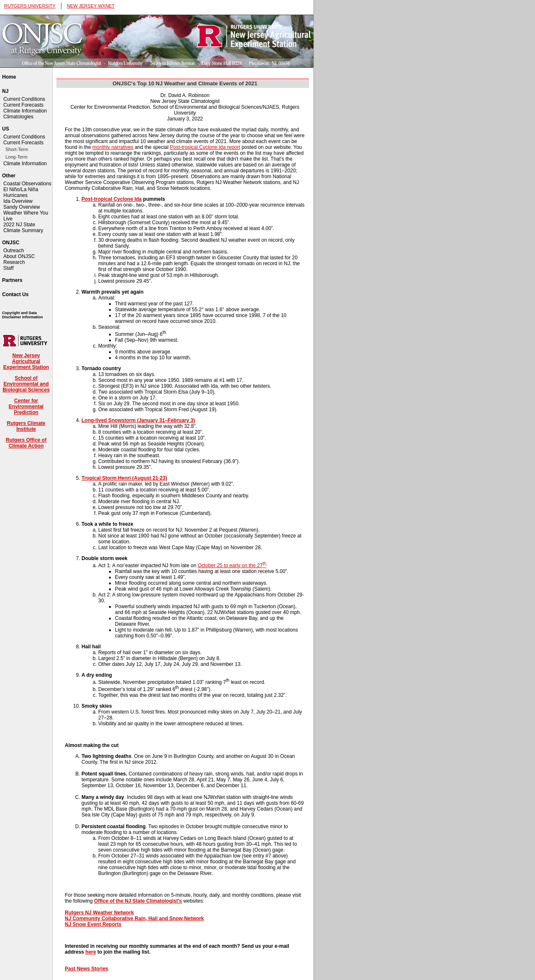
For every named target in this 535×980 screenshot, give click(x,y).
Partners (12, 280)
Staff (8, 268)
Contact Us (15, 294)
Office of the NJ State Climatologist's (138, 901)
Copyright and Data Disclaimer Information (23, 315)
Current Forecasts (23, 105)
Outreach (14, 251)
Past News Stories (87, 969)
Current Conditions (24, 99)
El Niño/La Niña (21, 189)
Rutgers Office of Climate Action (26, 443)
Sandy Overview (22, 207)
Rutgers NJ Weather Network (99, 913)
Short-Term (17, 149)
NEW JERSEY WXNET (91, 6)
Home (9, 77)
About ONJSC (19, 256)
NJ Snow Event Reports (93, 924)
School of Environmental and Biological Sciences (26, 384)
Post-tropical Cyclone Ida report (205, 147)
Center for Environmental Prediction (26, 407)
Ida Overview (18, 201)
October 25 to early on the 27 (232, 565)
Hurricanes (15, 195)
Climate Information (25, 111)
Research (14, 262)
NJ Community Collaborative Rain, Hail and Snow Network (134, 919)
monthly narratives (113, 147)
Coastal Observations (27, 184)
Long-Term (17, 157)
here (90, 952)
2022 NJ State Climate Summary (23, 228)
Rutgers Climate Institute (26, 426)
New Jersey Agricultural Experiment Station (26, 361)
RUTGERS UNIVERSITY (30, 6)
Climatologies (18, 117)
